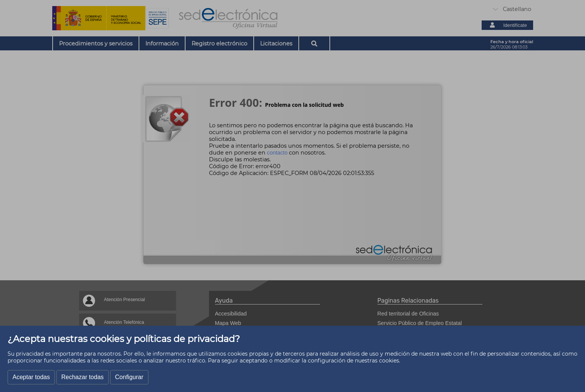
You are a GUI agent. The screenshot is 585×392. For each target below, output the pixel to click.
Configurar (129, 377)
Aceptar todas (31, 377)
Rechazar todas (83, 377)
